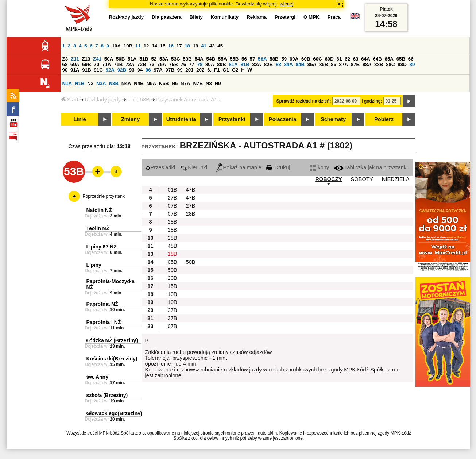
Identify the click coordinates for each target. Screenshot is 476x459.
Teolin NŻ (98, 228)
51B (144, 59)
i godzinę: (372, 101)
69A (75, 64)
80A (210, 64)
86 (334, 64)
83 (278, 64)
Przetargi (285, 17)
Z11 (75, 59)
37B (173, 318)
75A (162, 64)
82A (257, 64)
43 (212, 46)
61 (339, 59)
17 (179, 46)
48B (173, 246)
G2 (235, 70)
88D (402, 64)
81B (245, 64)
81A (233, 64)
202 (200, 70)
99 (180, 70)
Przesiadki (160, 167)
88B (379, 64)
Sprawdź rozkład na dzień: (304, 101)
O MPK (311, 17)
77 (192, 64)
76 (183, 64)
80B (221, 64)
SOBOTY (362, 179)
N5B (164, 83)
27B (173, 198)
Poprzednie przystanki (104, 196)
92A (110, 70)
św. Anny (97, 377)
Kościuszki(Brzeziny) (112, 359)
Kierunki (194, 167)
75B (173, 64)
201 (189, 70)
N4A (126, 83)
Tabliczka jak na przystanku (372, 167)
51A (132, 59)
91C (98, 70)
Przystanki (232, 119)
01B (173, 190)
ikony (319, 167)
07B (173, 206)
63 (356, 59)
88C (390, 64)
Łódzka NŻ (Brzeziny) (112, 340)
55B (234, 59)
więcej (287, 4)
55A (222, 59)
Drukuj (278, 167)
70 (96, 64)
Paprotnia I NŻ (104, 322)
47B (191, 190)
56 (244, 59)
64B (377, 59)
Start (70, 100)
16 (171, 46)
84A (288, 64)
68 (65, 64)
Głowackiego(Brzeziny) (114, 413)
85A (312, 64)
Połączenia (283, 119)
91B (86, 70)
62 (347, 59)
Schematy (333, 119)
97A (158, 70)
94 (140, 70)
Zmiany (130, 119)
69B (86, 64)
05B (173, 262)
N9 (218, 83)
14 (154, 46)
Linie (80, 119)
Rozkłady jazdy (103, 100)
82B (268, 64)
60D (329, 59)
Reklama (257, 17)
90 (65, 70)
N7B (198, 83)
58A (262, 59)
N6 (175, 83)
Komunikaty (225, 17)
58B (274, 59)
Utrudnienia (181, 119)
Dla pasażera (167, 17)
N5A (152, 83)
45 (220, 46)
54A (199, 59)
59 (284, 59)
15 (163, 46)
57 (253, 59)
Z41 (97, 59)
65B (401, 59)
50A (109, 59)
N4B (139, 83)
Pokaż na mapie (239, 167)
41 (204, 46)
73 (152, 64)
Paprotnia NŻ (102, 304)
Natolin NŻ (99, 210)
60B (306, 59)
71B (118, 64)
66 (411, 59)
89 (412, 64)
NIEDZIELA (396, 179)
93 (132, 70)
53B (187, 59)
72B (142, 64)
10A (116, 46)
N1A (67, 83)
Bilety (196, 17)
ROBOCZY (328, 179)
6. (209, 70)
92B (122, 70)
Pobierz (384, 119)
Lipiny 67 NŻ (102, 247)
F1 (217, 70)
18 (187, 46)
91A (75, 70)
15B (173, 286)
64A (365, 59)
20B (173, 278)
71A (107, 64)
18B (173, 254)
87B (355, 64)
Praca (334, 17)
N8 (209, 83)
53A (164, 59)
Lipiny (94, 265)
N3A (101, 83)
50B (120, 59)
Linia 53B (138, 100)
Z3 (65, 59)
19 (196, 46)
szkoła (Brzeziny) (107, 395)
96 (148, 70)
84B (300, 64)
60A (294, 59)
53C (175, 59)
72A (130, 64)
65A (389, 59)
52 (154, 59)
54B (211, 59)
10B (128, 46)
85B (324, 64)
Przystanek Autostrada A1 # (189, 100)
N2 (90, 83)
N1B (80, 83)
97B (170, 70)
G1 (226, 70)
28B (191, 214)
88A (367, 64)
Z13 (86, 59)
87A (344, 64)
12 (146, 46)
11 (138, 46)
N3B (114, 83)
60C (317, 59)
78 (200, 64)
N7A (185, 83)
